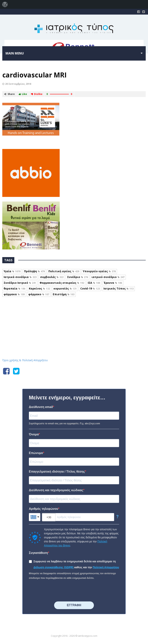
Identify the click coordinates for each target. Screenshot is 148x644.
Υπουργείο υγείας (99, 271)
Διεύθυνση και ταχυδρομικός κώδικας (56, 490)
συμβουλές (52, 277)
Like (23, 94)
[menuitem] (5, 4)
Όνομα (34, 434)
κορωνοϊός (65, 288)
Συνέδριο (78, 277)
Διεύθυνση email (41, 407)
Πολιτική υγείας (64, 271)
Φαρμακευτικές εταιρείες (62, 283)
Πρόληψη (34, 271)
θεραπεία (14, 288)
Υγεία (12, 271)
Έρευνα (113, 283)
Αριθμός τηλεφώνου (44, 509)
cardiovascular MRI (34, 75)
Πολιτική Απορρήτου (106, 567)
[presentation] (58, 591)
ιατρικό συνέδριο (108, 277)
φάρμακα (14, 294)
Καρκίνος (39, 288)
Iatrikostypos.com (74, 317)
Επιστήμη (64, 294)
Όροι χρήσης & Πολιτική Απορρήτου (25, 360)
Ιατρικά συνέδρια (20, 277)
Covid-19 (90, 288)
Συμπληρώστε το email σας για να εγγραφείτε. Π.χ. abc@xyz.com (64, 424)
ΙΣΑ (94, 283)
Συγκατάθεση (38, 553)
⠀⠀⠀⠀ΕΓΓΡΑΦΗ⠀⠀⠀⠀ (74, 605)
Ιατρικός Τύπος (118, 288)
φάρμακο (39, 294)
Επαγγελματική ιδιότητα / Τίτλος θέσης (57, 472)
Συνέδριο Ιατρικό (20, 283)
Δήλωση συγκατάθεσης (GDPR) (54, 567)
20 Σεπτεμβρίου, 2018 (18, 84)
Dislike (37, 94)
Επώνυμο (36, 453)
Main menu (15, 53)
